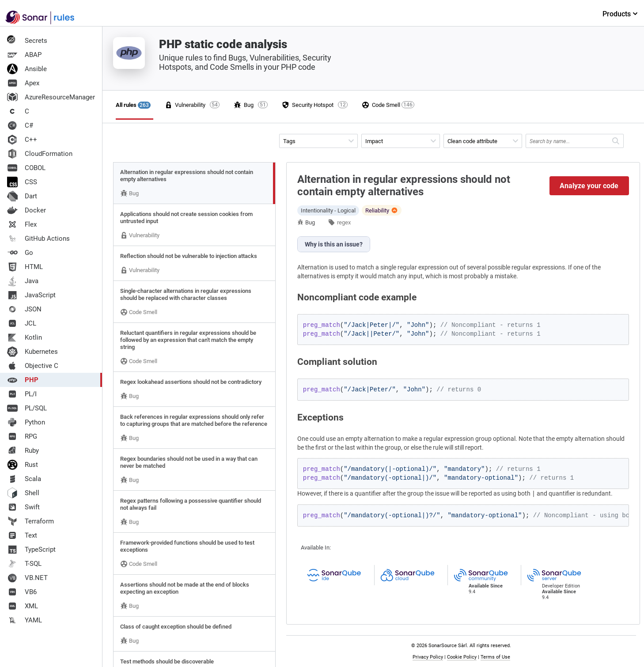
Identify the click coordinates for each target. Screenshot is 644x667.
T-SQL (24, 564)
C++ (22, 140)
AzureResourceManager (51, 97)
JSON (24, 309)
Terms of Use (495, 657)
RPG (22, 436)
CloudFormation (40, 154)
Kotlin (25, 337)
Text (22, 535)
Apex (23, 83)
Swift (23, 507)
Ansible (27, 69)
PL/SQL (27, 408)
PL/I (22, 394)
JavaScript (31, 295)
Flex (22, 224)
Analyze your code (589, 186)
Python (26, 422)
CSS (22, 182)
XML (23, 606)
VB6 (22, 592)
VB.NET (27, 578)
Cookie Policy (462, 657)
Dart (22, 196)
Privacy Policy (428, 657)
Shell (23, 493)
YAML (25, 620)
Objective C (33, 366)
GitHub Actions (38, 239)
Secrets (27, 41)
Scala (24, 479)
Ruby (23, 451)
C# (20, 125)
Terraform (30, 521)
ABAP (24, 55)
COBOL (26, 168)
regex (344, 222)
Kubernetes (32, 352)
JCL (22, 323)
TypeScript (31, 550)
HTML (25, 267)
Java (23, 281)
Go (20, 253)
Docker (27, 210)
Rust (23, 465)
